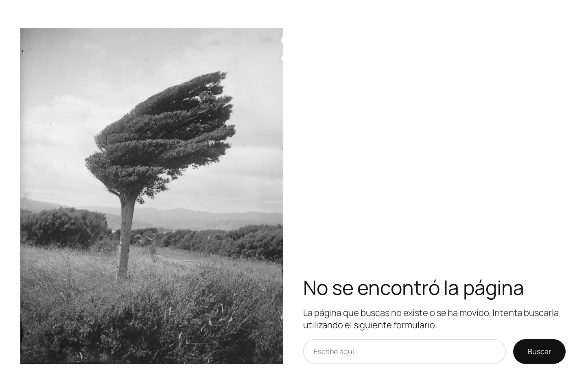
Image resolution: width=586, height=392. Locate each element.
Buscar (539, 351)
